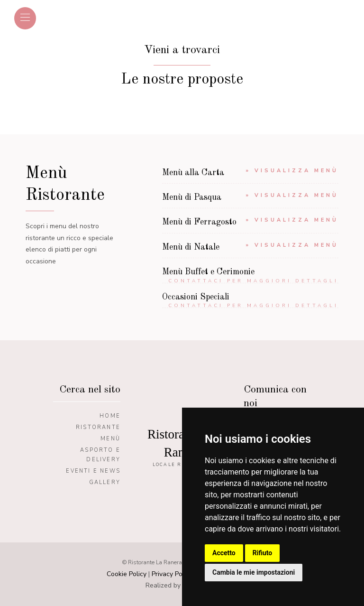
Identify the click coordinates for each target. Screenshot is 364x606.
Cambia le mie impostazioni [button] (254, 572)
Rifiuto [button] (263, 553)
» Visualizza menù (292, 171)
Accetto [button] (224, 553)
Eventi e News (93, 471)
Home (110, 416)
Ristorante (98, 427)
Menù (110, 439)
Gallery (105, 482)
